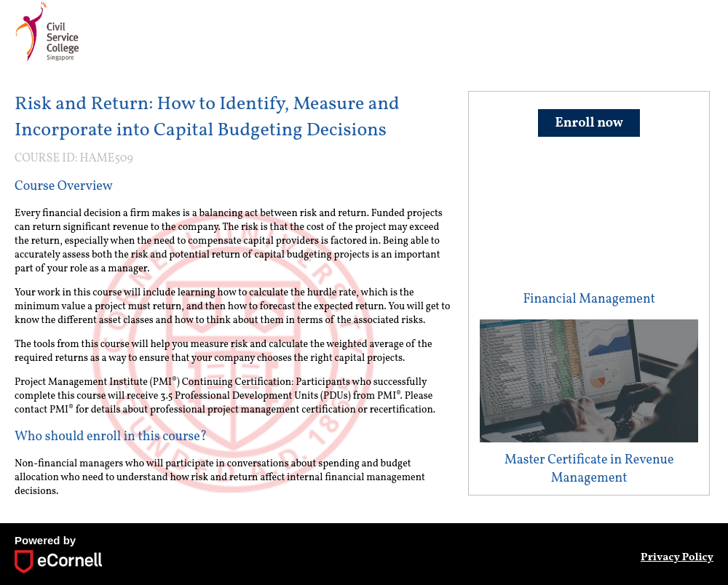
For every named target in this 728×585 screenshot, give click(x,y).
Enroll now (589, 123)
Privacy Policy (677, 558)
